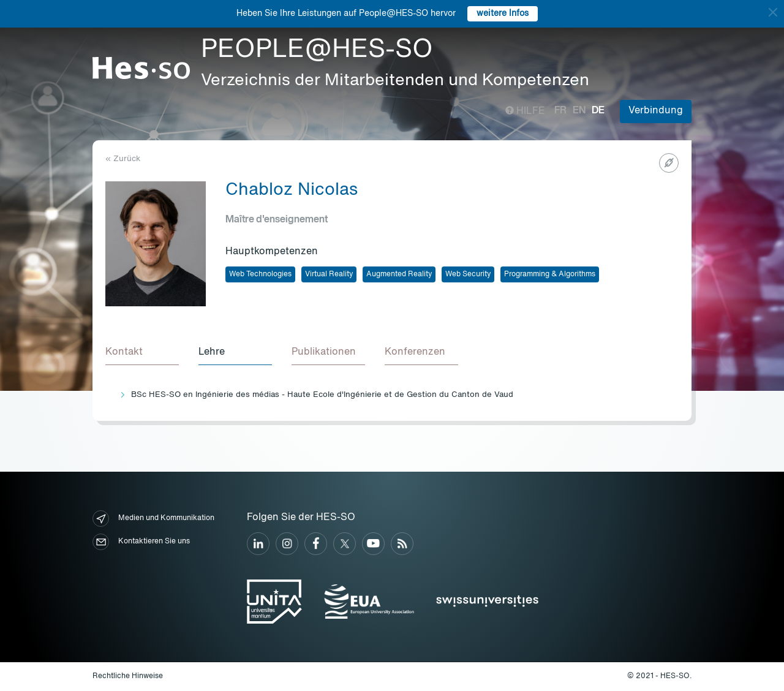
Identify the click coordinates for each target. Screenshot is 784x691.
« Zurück (123, 159)
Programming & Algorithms (550, 274)
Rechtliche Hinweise (128, 676)
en (579, 111)
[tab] (142, 353)
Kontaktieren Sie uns (141, 542)
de (598, 111)
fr (560, 111)
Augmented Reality (399, 274)
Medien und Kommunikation (153, 519)
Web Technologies (260, 274)
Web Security (468, 274)
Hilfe (525, 111)
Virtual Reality (329, 274)
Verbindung (656, 111)
